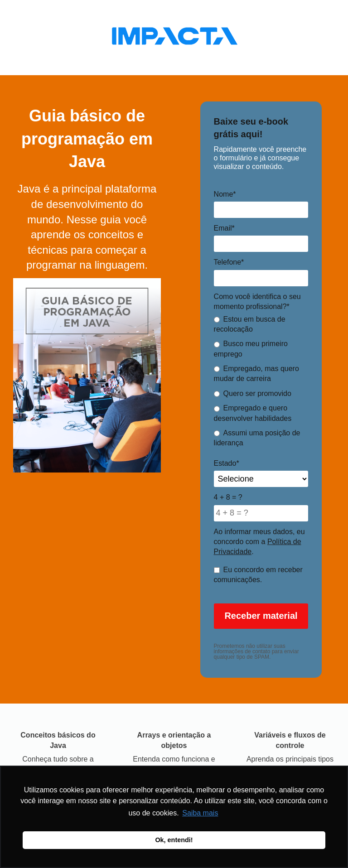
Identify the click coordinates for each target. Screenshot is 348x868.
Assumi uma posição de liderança (257, 438)
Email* (224, 228)
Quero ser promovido (253, 393)
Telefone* (229, 262)
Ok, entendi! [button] (174, 840)
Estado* (227, 463)
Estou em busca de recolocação (250, 324)
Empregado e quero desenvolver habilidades (253, 413)
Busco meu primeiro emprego (251, 349)
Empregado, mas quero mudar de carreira (256, 374)
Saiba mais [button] (200, 813)
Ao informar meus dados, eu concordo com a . (259, 542)
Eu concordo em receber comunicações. (258, 575)
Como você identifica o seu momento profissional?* (257, 301)
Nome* (225, 194)
